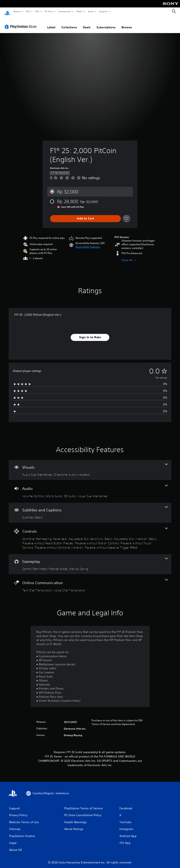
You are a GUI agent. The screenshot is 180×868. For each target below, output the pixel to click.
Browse (127, 23)
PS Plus (49, 11)
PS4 (37, 11)
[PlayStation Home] (7, 12)
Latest (51, 23)
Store (91, 11)
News (79, 11)
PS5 (28, 11)
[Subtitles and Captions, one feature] (90, 509)
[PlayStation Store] (21, 23)
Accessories (64, 11)
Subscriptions (106, 23)
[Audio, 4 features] (90, 487)
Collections (69, 23)
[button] (88, 243)
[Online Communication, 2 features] (90, 582)
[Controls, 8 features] (90, 535)
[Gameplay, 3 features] (90, 560)
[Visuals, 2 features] (90, 466)
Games (17, 11)
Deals (87, 23)
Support (103, 11)
